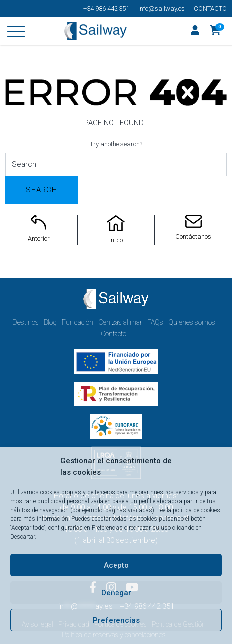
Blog (50, 322)
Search (42, 190)
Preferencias (116, 620)
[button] (215, 31)
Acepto (116, 565)
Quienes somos (192, 322)
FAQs (155, 322)
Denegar (116, 593)
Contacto (210, 9)
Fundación (77, 322)
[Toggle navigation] (16, 33)
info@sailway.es (162, 9)
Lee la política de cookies (189, 510)
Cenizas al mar (120, 322)
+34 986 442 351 (106, 9)
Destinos (26, 322)
